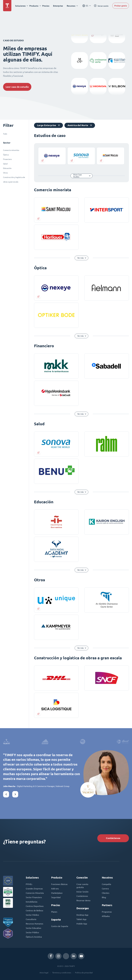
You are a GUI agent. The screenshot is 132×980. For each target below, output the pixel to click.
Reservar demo (83, 900)
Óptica (6, 155)
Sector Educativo (33, 928)
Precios (46, 6)
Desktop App (82, 915)
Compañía (106, 884)
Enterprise (58, 6)
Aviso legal (44, 973)
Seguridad (56, 897)
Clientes (106, 893)
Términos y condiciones (62, 973)
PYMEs (29, 884)
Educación (7, 168)
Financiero (7, 159)
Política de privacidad (84, 973)
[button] (6, 794)
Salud (5, 164)
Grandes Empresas (34, 889)
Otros (5, 173)
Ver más (81, 258)
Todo (5, 134)
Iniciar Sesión (82, 892)
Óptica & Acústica (34, 937)
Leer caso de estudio (17, 87)
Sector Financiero (34, 897)
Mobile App (82, 924)
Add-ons (55, 889)
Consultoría (31, 919)
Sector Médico (32, 915)
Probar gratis (121, 6)
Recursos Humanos (34, 924)
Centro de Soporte (60, 926)
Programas (107, 912)
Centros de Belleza (34, 910)
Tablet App (81, 919)
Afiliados (106, 916)
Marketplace (57, 893)
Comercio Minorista (35, 893)
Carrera (105, 889)
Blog (104, 897)
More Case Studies (77, 176)
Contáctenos (113, 838)
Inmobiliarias (32, 902)
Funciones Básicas (59, 884)
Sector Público (32, 932)
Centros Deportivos (35, 906)
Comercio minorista (11, 150)
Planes (54, 912)
